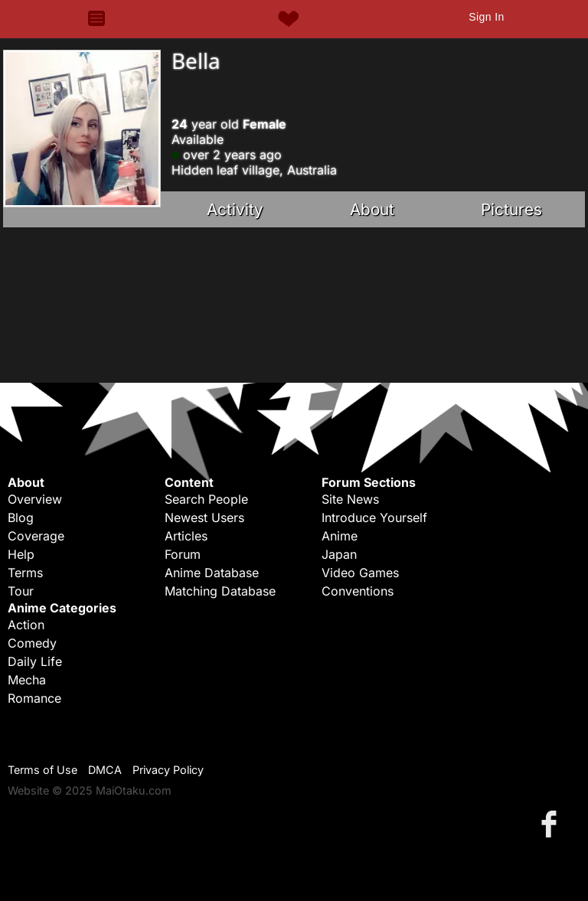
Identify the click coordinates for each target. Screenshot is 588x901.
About (372, 209)
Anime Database (212, 573)
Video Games (360, 573)
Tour (21, 591)
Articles (186, 536)
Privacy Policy (168, 770)
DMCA (105, 770)
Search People (206, 499)
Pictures (511, 209)
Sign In (486, 17)
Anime (340, 536)
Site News (350, 499)
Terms (25, 573)
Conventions (358, 591)
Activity (235, 209)
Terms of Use (42, 770)
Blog (21, 517)
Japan (339, 554)
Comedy (32, 643)
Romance (34, 698)
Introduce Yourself (374, 517)
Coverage (36, 536)
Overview (35, 499)
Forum (183, 554)
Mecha (27, 680)
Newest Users (204, 517)
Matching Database (220, 591)
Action (26, 625)
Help (21, 554)
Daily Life (35, 661)
